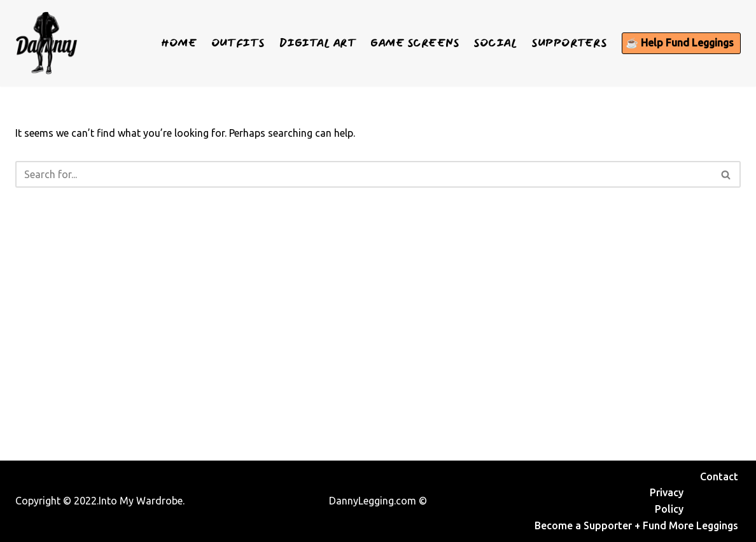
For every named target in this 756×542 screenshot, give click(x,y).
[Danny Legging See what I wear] (46, 43)
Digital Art (318, 43)
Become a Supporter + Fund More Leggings (636, 525)
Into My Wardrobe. (142, 501)
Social (495, 43)
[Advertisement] (378, 322)
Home (179, 43)
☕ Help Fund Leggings (680, 43)
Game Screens (415, 43)
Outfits (238, 43)
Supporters (569, 43)
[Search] (364, 174)
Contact (719, 476)
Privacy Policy (667, 501)
